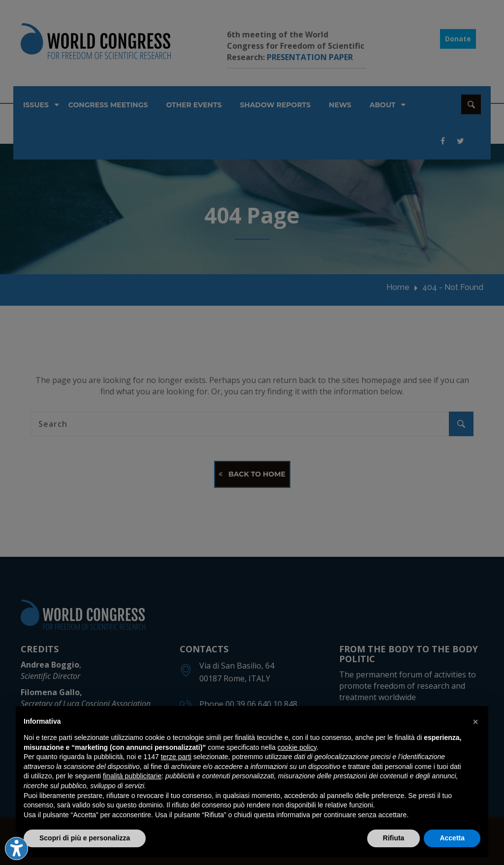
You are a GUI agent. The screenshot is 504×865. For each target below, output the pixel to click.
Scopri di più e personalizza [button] (85, 838)
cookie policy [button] (297, 747)
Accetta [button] (452, 838)
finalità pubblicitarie (132, 776)
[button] (475, 722)
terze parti (176, 757)
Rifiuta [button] (394, 838)
